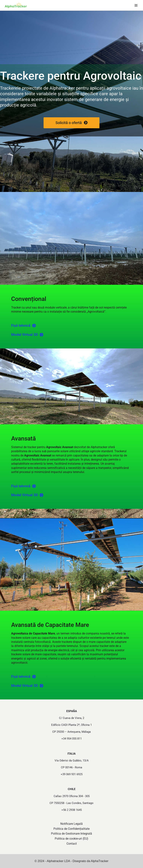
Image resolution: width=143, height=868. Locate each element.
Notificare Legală (71, 824)
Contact (72, 844)
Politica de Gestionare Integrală (71, 834)
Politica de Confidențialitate (71, 829)
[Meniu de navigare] (136, 5)
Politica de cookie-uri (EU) (71, 839)
